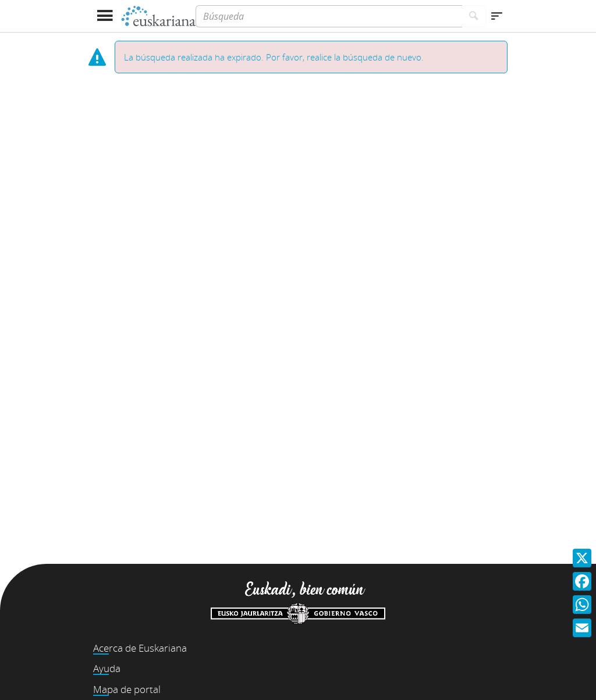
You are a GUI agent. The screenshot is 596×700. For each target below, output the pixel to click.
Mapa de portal (127, 689)
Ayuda (107, 668)
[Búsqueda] (329, 16)
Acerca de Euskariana (140, 648)
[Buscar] (474, 16)
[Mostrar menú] (104, 16)
